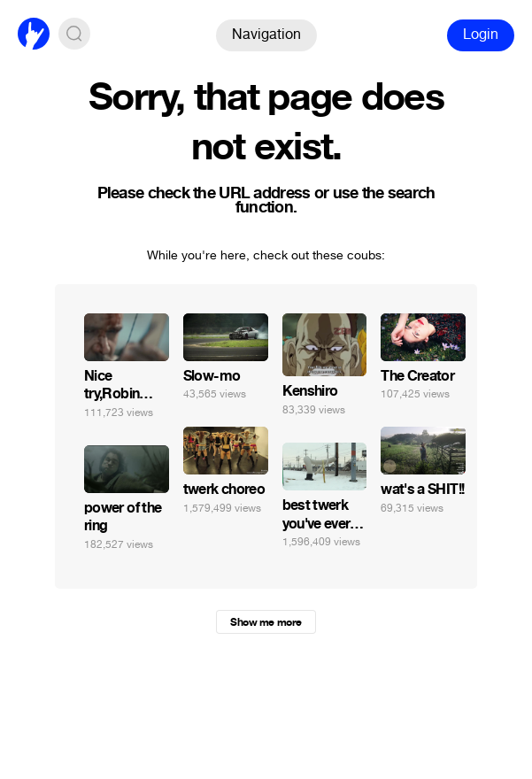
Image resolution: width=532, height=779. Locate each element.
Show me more (266, 622)
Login (481, 34)
